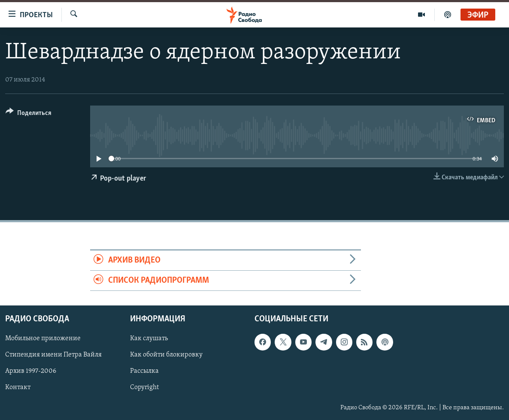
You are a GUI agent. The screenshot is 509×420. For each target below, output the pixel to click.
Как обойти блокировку (166, 355)
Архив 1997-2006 (31, 372)
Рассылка (144, 372)
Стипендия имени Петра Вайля (53, 355)
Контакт (18, 388)
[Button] (29, 114)
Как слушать (149, 339)
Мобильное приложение (43, 339)
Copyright (144, 388)
